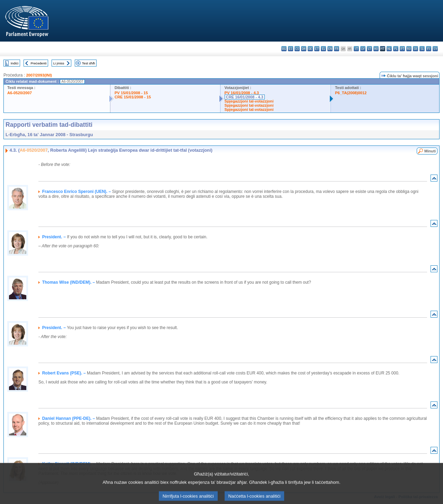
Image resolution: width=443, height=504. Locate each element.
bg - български (284, 49)
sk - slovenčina (415, 49)
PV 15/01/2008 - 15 (131, 93)
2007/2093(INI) (39, 75)
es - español (291, 49)
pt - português (402, 49)
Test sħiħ (89, 63)
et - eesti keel (317, 49)
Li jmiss (59, 63)
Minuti (430, 151)
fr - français (337, 49)
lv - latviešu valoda (363, 49)
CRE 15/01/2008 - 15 (133, 97)
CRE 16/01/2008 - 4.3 (245, 97)
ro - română (409, 49)
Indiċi (15, 63)
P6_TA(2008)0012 (351, 93)
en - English (330, 49)
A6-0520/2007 (20, 93)
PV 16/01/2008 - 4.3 (242, 93)
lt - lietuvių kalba (369, 49)
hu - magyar (376, 49)
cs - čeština (297, 49)
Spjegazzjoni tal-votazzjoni (249, 101)
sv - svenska (435, 49)
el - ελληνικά (323, 49)
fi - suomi (429, 49)
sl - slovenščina (422, 49)
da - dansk (304, 49)
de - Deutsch (310, 49)
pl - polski (396, 49)
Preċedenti (38, 63)
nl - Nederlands (389, 49)
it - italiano (356, 49)
